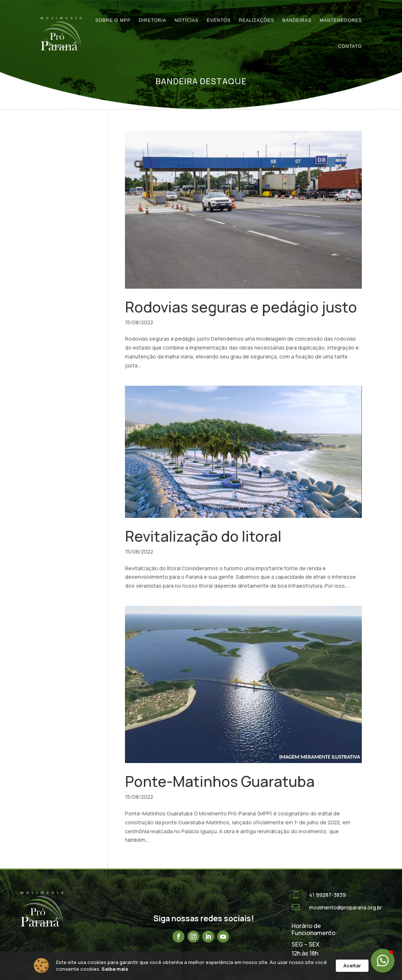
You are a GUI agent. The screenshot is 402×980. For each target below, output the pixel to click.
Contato (350, 40)
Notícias (186, 14)
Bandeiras (297, 14)
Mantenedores (341, 14)
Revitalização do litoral (203, 536)
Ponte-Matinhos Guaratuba (220, 781)
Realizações (256, 14)
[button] (383, 961)
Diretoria (152, 14)
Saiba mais (115, 969)
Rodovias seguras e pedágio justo (241, 307)
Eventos (219, 14)
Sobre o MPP (113, 14)
